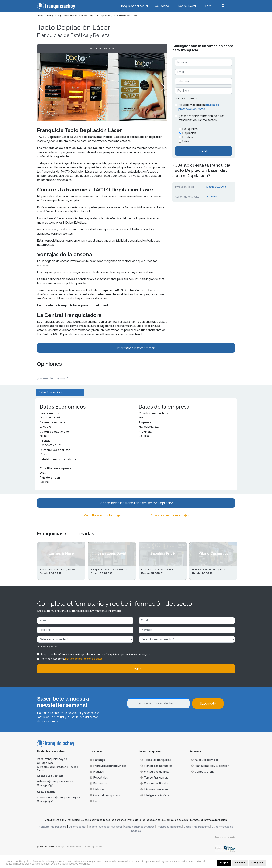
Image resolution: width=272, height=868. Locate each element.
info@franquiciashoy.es (52, 772)
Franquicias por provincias (108, 778)
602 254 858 (45, 798)
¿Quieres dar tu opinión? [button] (52, 378)
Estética (188, 137)
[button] (163, 87)
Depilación (189, 133)
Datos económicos (102, 49)
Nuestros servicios (205, 773)
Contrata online (203, 784)
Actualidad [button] (162, 6)
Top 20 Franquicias (154, 790)
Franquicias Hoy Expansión (210, 778)
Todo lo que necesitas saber (105, 839)
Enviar (204, 151)
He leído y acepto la (199, 107)
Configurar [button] (257, 863)
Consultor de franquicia (53, 839)
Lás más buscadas (154, 802)
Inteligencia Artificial (155, 808)
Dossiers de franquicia (197, 839)
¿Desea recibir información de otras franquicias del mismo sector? (201, 118)
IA (230, 6)
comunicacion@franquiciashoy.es (59, 810)
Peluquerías (190, 129)
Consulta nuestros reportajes (170, 515)
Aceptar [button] (224, 863)
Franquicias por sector (134, 6)
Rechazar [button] (240, 863)
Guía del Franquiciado (105, 808)
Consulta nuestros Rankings (102, 515)
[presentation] (154, 731)
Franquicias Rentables (156, 778)
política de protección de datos (84, 671)
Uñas (186, 141)
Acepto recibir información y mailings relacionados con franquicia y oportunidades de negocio (96, 667)
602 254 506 (45, 814)
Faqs (208, 6)
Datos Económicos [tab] (51, 392)
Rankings (97, 773)
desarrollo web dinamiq (225, 850)
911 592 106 (45, 776)
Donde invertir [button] (187, 6)
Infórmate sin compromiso (136, 348)
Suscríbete (208, 716)
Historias (97, 802)
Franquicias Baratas (155, 796)
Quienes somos (78, 839)
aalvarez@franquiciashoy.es (55, 794)
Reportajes (99, 790)
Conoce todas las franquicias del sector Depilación (136, 503)
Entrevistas (99, 796)
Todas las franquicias (156, 773)
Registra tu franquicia (169, 839)
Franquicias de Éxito (155, 784)
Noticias (97, 784)
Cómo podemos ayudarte (139, 839)
